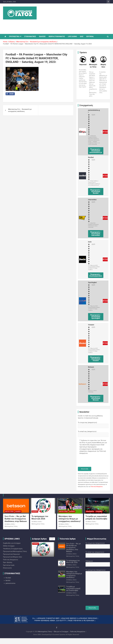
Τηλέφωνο (98, 563)
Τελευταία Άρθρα (67, 539)
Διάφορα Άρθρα (39, 539)
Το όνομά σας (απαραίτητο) (93, 424)
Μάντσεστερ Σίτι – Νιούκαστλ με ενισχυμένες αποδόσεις (20, 110)
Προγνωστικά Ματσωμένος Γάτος (15, 551)
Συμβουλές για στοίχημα (12, 543)
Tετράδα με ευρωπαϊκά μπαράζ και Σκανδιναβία (96, 518)
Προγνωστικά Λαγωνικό (11, 554)
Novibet (8, 578)
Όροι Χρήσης (8, 562)
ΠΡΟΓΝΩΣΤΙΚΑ (14, 36)
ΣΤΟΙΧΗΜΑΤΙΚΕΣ (30, 36)
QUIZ (82, 36)
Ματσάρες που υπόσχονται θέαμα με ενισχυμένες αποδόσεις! (70, 519)
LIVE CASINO (72, 36)
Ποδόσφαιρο (90, 511)
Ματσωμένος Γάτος (11, 526)
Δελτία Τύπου (9, 511)
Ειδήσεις (18, 511)
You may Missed (12, 495)
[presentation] (93, 461)
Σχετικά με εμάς (9, 565)
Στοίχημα (99, 511)
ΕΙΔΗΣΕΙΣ (42, 36)
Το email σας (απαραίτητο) (93, 433)
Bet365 (8, 581)
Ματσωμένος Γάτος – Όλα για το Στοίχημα (53, 632)
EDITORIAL (90, 36)
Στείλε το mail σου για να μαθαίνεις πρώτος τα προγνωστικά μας (90, 417)
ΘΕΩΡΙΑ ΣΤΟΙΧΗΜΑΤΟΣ (57, 36)
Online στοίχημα (9, 546)
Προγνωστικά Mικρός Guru (12, 557)
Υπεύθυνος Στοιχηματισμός (13, 549)
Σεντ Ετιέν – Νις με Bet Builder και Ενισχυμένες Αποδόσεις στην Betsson (16, 519)
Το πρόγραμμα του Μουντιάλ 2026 (40, 518)
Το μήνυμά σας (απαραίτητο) (98, 582)
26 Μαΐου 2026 (9, 524)
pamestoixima (10, 583)
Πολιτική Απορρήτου (97, 487)
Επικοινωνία (7, 568)
